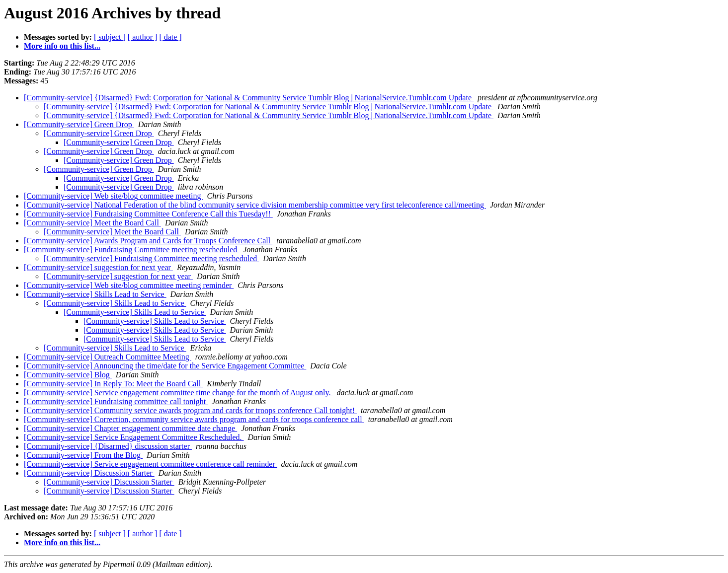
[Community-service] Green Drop (79, 124)
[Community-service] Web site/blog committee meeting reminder (129, 285)
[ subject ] (110, 37)
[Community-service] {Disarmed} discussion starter (108, 446)
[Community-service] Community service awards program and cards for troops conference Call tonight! (190, 410)
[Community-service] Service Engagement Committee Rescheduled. (134, 437)
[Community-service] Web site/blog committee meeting (114, 196)
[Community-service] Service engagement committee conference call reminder (151, 464)
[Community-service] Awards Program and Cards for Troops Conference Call (148, 241)
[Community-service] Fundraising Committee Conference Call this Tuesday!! (148, 214)
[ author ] (143, 37)
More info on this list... (62, 46)
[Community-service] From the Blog (83, 455)
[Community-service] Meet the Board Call (92, 223)
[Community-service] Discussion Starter (89, 473)
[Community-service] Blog (68, 375)
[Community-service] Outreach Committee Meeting (108, 357)
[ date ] (170, 37)
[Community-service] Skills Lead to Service (95, 294)
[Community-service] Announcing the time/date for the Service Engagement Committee (165, 366)
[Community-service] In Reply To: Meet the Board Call (113, 384)
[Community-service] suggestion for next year (98, 267)
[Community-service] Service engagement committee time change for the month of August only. (178, 393)
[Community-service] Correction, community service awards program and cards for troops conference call (194, 419)
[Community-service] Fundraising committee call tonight (116, 401)
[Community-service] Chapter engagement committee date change (130, 428)
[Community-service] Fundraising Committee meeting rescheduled (131, 250)
